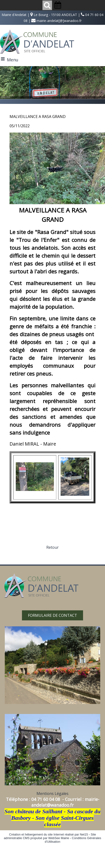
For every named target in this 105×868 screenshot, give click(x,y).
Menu (13, 60)
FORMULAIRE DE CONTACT (52, 615)
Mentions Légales (52, 793)
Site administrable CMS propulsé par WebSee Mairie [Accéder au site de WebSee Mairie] (50, 836)
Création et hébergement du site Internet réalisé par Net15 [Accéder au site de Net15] (49, 834)
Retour (52, 547)
